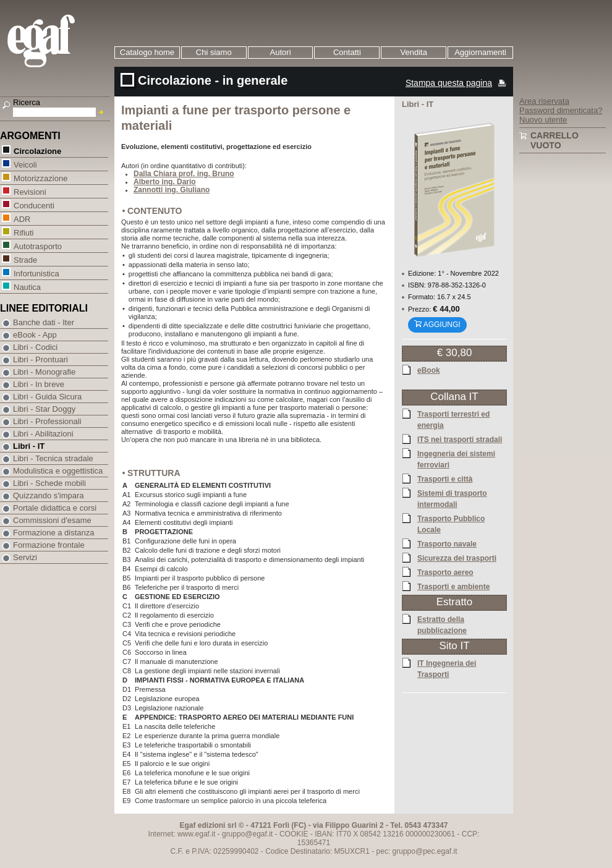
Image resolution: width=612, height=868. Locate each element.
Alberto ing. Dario (165, 182)
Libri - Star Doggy (44, 409)
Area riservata (544, 101)
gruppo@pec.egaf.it (425, 851)
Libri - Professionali (47, 421)
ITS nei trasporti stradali (460, 439)
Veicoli (25, 164)
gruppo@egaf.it (247, 834)
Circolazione (37, 151)
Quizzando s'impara (48, 496)
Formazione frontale (49, 545)
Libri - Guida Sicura (47, 397)
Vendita (414, 52)
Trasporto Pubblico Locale (451, 524)
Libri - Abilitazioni (43, 434)
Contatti (347, 52)
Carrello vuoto (555, 140)
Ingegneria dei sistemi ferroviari (456, 459)
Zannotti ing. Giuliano (172, 190)
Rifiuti (23, 232)
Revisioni (30, 191)
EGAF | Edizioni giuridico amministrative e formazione (57, 42)
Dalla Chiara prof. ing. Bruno (184, 174)
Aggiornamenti (480, 52)
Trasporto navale (447, 543)
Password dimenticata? (561, 110)
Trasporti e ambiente (453, 586)
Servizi (25, 557)
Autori (281, 52)
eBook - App (35, 335)
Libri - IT (29, 446)
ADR (22, 219)
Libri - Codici (35, 347)
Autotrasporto (37, 246)
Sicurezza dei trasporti (457, 558)
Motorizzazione (40, 178)
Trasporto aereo (445, 572)
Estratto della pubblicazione (442, 624)
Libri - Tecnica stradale (53, 458)
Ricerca (27, 102)
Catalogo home (147, 52)
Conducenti (34, 205)
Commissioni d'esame (52, 520)
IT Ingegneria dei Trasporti (447, 668)
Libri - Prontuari (40, 360)
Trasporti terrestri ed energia (453, 419)
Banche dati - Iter (44, 322)
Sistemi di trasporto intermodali (452, 498)
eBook (429, 370)
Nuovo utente (543, 120)
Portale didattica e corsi (55, 508)
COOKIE (294, 834)
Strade (25, 259)
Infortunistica (36, 273)
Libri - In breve (39, 384)
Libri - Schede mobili (49, 483)
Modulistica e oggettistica (58, 471)
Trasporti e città (445, 479)
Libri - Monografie (44, 372)
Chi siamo (214, 52)
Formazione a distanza (54, 533)
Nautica (27, 287)
